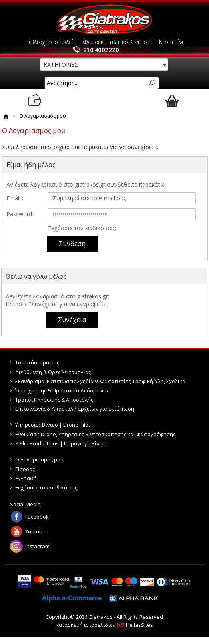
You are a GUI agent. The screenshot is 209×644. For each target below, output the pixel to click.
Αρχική (6, 116)
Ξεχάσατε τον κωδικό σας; (82, 228)
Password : (21, 214)
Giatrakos (104, 19)
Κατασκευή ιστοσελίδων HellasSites (104, 625)
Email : (15, 198)
